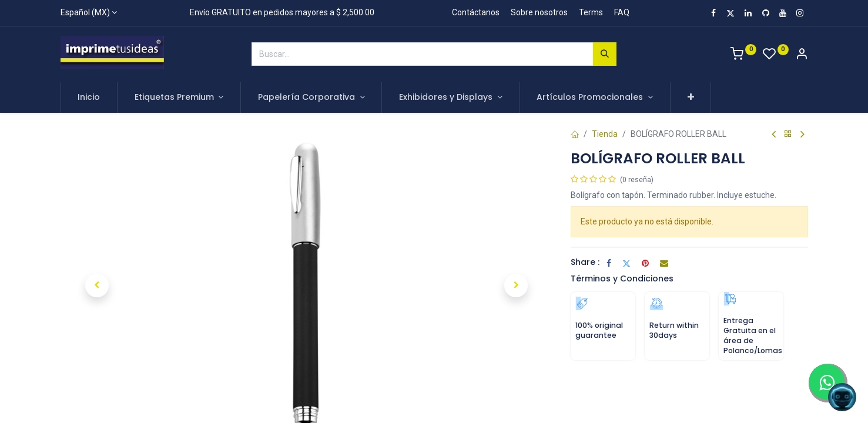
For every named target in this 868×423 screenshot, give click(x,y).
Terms (591, 12)
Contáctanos (476, 12)
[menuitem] (89, 98)
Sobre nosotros (539, 12)
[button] (691, 98)
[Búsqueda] (605, 54)
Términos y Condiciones (622, 278)
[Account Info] (802, 55)
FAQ (622, 12)
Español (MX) (85, 12)
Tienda (605, 134)
